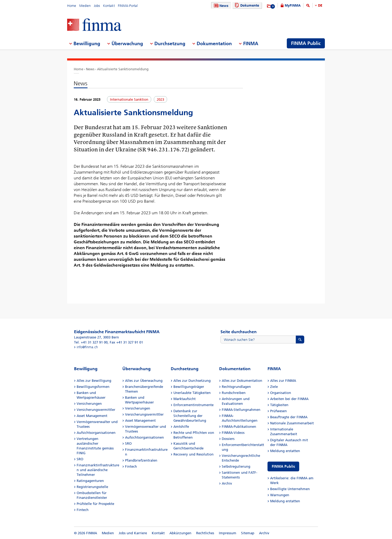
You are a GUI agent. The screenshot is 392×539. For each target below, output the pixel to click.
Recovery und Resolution (193, 454)
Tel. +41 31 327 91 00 (91, 342)
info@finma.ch (87, 347)
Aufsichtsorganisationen (96, 433)
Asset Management (92, 416)
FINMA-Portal (128, 6)
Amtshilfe (181, 427)
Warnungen (280, 495)
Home (72, 6)
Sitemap (248, 533)
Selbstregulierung (236, 466)
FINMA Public (283, 466)
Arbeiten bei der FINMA (289, 399)
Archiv (227, 483)
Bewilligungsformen (93, 387)
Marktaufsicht (185, 399)
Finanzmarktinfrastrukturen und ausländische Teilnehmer (98, 470)
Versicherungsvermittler (96, 410)
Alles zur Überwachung (144, 381)
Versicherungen (89, 404)
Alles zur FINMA (283, 381)
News (220, 6)
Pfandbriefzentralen (141, 460)
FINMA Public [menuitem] (306, 43)
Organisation (281, 393)
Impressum (228, 533)
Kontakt (109, 6)
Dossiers (228, 439)
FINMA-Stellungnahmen (241, 410)
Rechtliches (205, 533)
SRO (80, 459)
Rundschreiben (234, 393)
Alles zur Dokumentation (242, 381)
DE (320, 5)
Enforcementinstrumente (193, 405)
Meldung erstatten (285, 451)
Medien (85, 6)
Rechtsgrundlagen (236, 387)
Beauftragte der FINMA (289, 417)
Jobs (97, 6)
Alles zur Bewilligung (94, 381)
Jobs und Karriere (133, 533)
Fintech (83, 510)
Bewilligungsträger (189, 387)
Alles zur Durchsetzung (192, 381)
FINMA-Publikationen (239, 427)
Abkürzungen (180, 533)
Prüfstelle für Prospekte (95, 504)
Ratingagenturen (90, 481)
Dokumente (246, 5)
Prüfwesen (278, 411)
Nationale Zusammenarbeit (292, 423)
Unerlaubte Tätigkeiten (192, 393)
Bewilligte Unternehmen (290, 489)
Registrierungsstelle (92, 487)
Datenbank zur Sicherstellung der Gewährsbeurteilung (190, 416)
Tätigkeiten (279, 405)
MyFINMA (293, 5)
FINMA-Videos (233, 433)
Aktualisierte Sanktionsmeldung (123, 69)
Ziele (274, 387)
